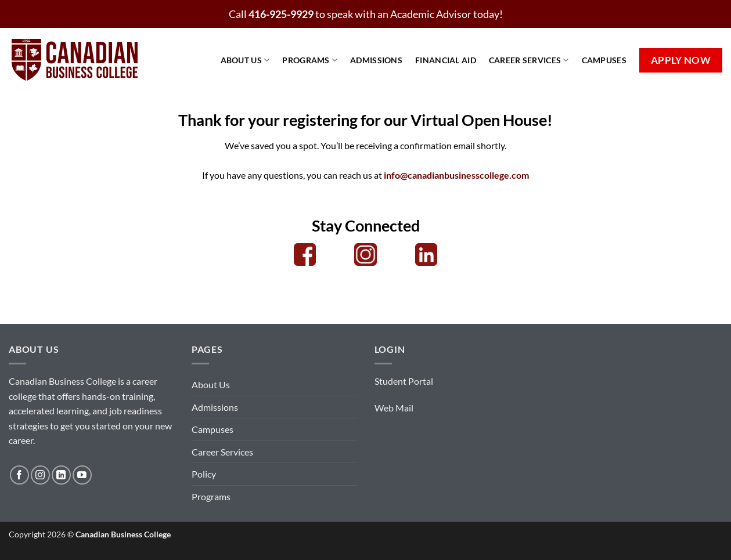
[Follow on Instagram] (40, 475)
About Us (245, 60)
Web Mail (394, 408)
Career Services (529, 60)
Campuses (604, 60)
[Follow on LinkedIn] (61, 475)
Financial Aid (446, 60)
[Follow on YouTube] (82, 475)
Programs (310, 60)
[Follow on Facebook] (19, 475)
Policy (204, 474)
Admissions (376, 60)
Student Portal (404, 381)
